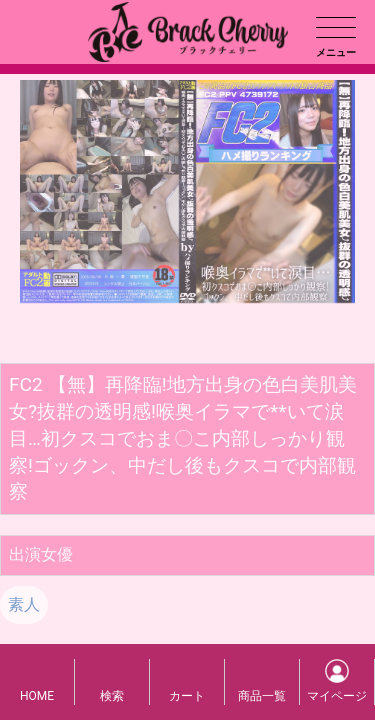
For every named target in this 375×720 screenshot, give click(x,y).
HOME (37, 696)
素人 (24, 604)
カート (187, 696)
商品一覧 (262, 696)
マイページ (337, 696)
